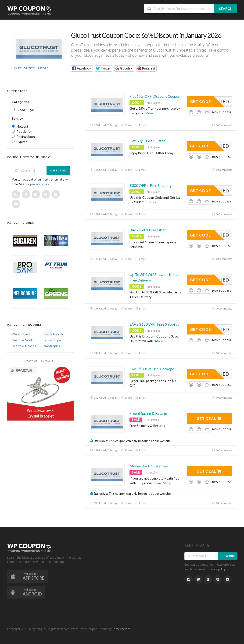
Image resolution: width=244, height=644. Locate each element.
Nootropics (52, 346)
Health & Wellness (24, 340)
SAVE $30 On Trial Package (152, 369)
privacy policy (39, 184)
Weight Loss (21, 334)
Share (126, 125)
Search (226, 9)
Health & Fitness (24, 346)
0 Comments (222, 125)
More (149, 113)
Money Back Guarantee (149, 466)
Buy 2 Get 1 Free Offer (148, 230)
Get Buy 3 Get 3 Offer (147, 141)
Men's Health (53, 334)
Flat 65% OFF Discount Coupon (155, 96)
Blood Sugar (52, 340)
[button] (82, 68)
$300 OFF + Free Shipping (151, 185)
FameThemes (122, 629)
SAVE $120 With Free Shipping (154, 324)
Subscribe (58, 170)
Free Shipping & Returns (149, 413)
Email (141, 125)
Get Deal (209, 418)
